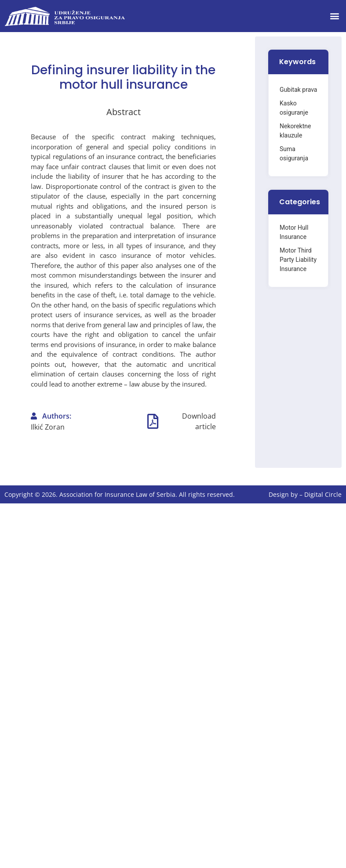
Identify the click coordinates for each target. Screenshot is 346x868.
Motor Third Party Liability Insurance (298, 260)
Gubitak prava (298, 90)
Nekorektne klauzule (295, 131)
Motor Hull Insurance (294, 232)
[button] (334, 16)
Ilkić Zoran (48, 427)
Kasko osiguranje (294, 108)
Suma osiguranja (294, 154)
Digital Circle (323, 494)
